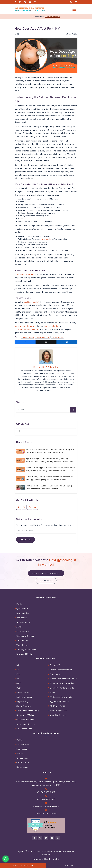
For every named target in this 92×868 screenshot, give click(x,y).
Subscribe (26, 540)
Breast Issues (22, 767)
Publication (22, 618)
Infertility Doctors (58, 715)
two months (46, 239)
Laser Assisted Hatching (28, 711)
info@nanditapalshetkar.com (46, 806)
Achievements (23, 622)
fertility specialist (31, 302)
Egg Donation (23, 692)
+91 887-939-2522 (46, 792)
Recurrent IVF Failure (26, 715)
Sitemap (46, 855)
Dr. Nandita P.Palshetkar (46, 367)
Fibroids (20, 753)
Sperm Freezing (23, 706)
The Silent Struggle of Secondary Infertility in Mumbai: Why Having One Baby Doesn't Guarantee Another (51, 469)
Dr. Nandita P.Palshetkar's (26, 329)
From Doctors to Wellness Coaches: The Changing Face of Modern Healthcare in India (49, 487)
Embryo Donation (24, 697)
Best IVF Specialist (58, 711)
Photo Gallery (23, 631)
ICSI (18, 674)
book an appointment (24, 326)
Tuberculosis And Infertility (62, 683)
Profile (19, 604)
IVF (18, 665)
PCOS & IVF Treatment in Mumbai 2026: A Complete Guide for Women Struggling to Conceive (50, 451)
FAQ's (52, 692)
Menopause (22, 749)
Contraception (23, 762)
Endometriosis (23, 744)
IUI (18, 670)
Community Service (25, 636)
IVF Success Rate (24, 729)
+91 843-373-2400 (46, 799)
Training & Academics (26, 649)
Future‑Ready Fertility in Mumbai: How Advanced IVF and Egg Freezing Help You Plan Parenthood (50, 478)
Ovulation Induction (25, 720)
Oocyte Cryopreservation (61, 670)
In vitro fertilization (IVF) (25, 274)
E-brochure (46, 581)
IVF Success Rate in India (61, 697)
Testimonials (22, 640)
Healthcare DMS (52, 859)
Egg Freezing (22, 701)
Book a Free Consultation (46, 573)
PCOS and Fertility (58, 706)
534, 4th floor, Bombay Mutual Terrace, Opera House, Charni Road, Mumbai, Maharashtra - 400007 (46, 783)
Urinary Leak (22, 758)
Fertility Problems (28, 337)
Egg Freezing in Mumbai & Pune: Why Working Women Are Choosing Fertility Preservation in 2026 (50, 460)
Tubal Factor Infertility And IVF (64, 679)
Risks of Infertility (57, 337)
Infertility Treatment (42, 337)
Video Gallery (22, 645)
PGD (18, 688)
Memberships (23, 613)
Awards (20, 627)
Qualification (22, 609)
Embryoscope (56, 674)
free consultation (51, 326)
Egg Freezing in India (59, 701)
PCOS (19, 740)
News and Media (24, 654)
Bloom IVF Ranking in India (62, 688)
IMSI (18, 679)
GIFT (19, 683)
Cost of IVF (55, 665)
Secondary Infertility (26, 724)
